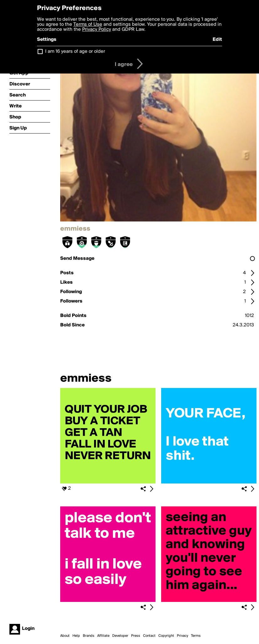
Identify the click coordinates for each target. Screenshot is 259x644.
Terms (196, 636)
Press (136, 636)
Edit (217, 40)
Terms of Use (88, 25)
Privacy (182, 636)
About (65, 636)
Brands (89, 636)
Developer (120, 636)
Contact (149, 636)
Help (76, 636)
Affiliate (103, 636)
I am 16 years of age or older (75, 52)
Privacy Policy (97, 30)
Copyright (166, 636)
